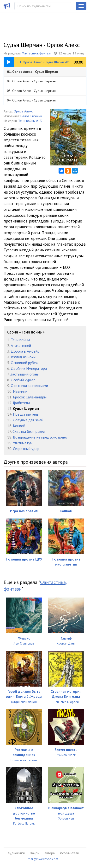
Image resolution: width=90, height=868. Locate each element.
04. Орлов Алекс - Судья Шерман (31, 100)
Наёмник (20, 391)
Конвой (19, 426)
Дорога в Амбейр (25, 351)
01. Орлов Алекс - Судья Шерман (33, 72)
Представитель (26, 414)
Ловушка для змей (28, 420)
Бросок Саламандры (30, 397)
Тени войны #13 (30, 121)
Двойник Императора (29, 368)
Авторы (50, 853)
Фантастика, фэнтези (37, 53)
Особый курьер (23, 380)
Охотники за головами (29, 386)
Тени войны (20, 340)
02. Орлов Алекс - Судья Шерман (31, 81)
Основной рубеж (25, 363)
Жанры (35, 853)
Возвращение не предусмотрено (40, 437)
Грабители (21, 403)
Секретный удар (26, 449)
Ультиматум (23, 443)
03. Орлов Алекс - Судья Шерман (31, 91)
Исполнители (69, 853)
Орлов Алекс (23, 111)
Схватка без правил (29, 431)
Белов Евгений (31, 116)
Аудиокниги (16, 853)
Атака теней (21, 345)
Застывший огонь (24, 374)
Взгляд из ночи (23, 357)
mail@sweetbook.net (43, 859)
